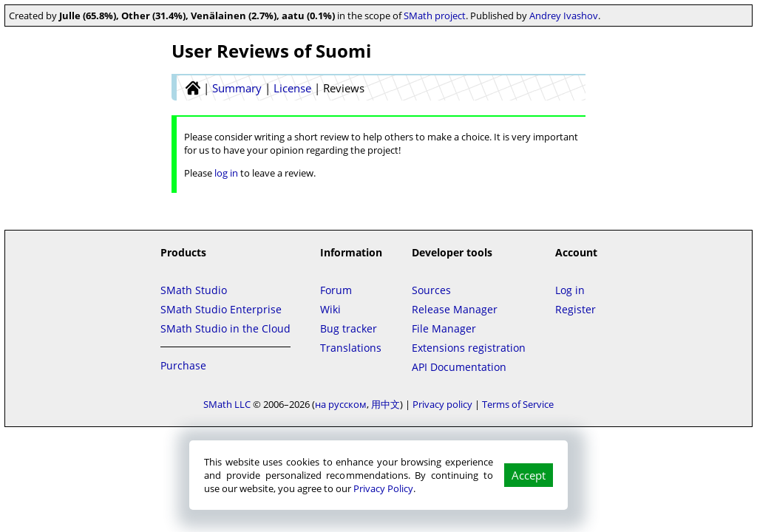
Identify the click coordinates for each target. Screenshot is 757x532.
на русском (341, 404)
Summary (237, 88)
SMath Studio (194, 290)
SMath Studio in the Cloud (225, 328)
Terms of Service (518, 404)
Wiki (330, 309)
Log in (570, 290)
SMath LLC (227, 404)
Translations (351, 348)
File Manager (444, 328)
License (292, 88)
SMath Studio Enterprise (221, 309)
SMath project (435, 16)
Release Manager (455, 309)
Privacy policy (442, 404)
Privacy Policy (383, 488)
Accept (529, 475)
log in (226, 173)
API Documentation (459, 367)
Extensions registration (469, 348)
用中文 (386, 404)
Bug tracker (349, 328)
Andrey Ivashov (564, 16)
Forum (336, 290)
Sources (431, 290)
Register (576, 309)
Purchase (183, 365)
